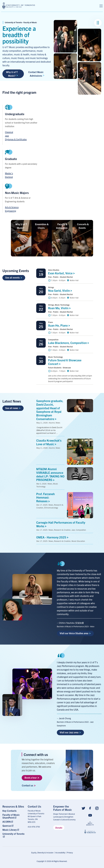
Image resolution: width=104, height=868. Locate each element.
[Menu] (101, 6)
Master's (9, 173)
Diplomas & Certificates (16, 139)
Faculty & (62, 226)
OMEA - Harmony (53, 537)
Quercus (7, 826)
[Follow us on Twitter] (83, 808)
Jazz (7, 136)
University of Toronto (13, 834)
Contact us (29, 785)
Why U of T (21, 226)
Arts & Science (12, 207)
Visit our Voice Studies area (75, 633)
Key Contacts (9, 811)
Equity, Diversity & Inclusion (42, 853)
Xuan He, (60, 325)
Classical (9, 132)
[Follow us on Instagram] (97, 808)
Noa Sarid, (61, 290)
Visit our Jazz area (70, 732)
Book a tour (32, 778)
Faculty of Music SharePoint (11, 816)
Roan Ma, (60, 308)
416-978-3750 (34, 827)
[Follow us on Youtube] (90, 815)
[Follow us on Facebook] (90, 808)
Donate (59, 828)
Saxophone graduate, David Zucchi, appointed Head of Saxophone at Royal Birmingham (50, 410)
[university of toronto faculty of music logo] (19, 6)
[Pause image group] (98, 23)
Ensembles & (42, 226)
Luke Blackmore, (69, 343)
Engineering (11, 211)
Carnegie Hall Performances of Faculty (61, 524)
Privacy (70, 853)
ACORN (7, 822)
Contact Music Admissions (36, 74)
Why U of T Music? (12, 74)
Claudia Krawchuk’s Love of (49, 442)
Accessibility (60, 853)
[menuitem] (14, 811)
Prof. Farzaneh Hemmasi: (45, 497)
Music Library (10, 830)
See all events (14, 278)
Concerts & (83, 226)
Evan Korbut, (62, 273)
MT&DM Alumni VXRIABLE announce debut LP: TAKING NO (50, 474)
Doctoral (9, 177)
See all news (13, 408)
